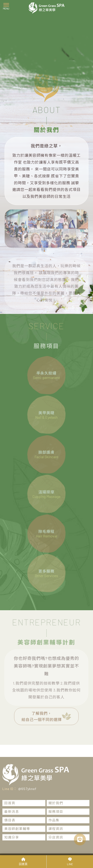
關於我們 (56, 803)
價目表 (10, 820)
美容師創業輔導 (17, 829)
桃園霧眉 (18, 848)
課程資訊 (56, 829)
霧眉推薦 (53, 848)
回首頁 (10, 803)
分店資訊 (56, 837)
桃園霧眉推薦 (72, 848)
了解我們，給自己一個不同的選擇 (46, 711)
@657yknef (27, 789)
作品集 (54, 820)
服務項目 (56, 812)
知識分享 (12, 837)
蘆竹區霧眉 (36, 848)
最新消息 (12, 812)
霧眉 (6, 848)
